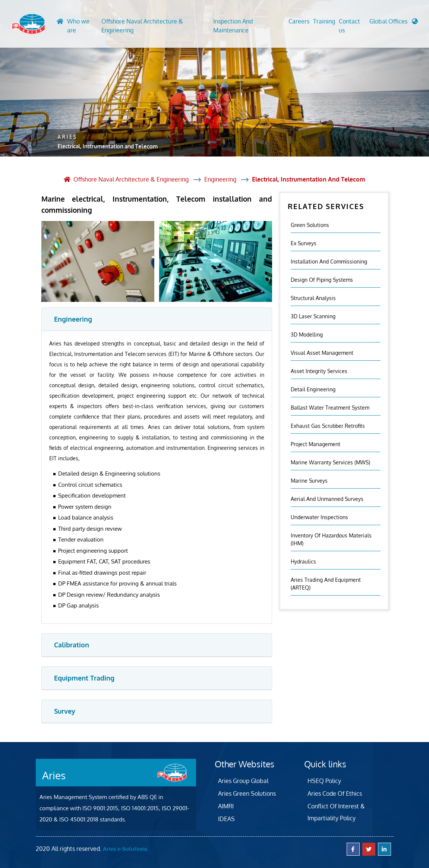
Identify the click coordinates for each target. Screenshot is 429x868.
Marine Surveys (309, 481)
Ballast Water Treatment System (330, 408)
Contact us (349, 26)
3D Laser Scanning (313, 316)
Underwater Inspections (319, 517)
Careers (299, 21)
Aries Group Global (243, 781)
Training (324, 21)
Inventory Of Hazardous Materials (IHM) (331, 539)
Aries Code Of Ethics (335, 793)
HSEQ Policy (324, 781)
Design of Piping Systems (322, 280)
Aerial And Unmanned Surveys (327, 499)
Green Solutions (310, 225)
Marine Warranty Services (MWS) (330, 462)
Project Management (316, 444)
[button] (394, 23)
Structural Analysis (313, 298)
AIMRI (226, 806)
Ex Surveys (304, 243)
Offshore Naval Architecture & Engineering (142, 26)
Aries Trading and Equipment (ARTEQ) (326, 584)
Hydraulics (303, 561)
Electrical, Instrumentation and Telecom (309, 179)
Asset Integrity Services (319, 371)
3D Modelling (307, 334)
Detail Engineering (313, 389)
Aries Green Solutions (247, 793)
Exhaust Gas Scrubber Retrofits (328, 426)
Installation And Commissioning (329, 261)
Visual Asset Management (322, 353)
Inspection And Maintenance (233, 26)
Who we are (78, 26)
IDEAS (226, 819)
